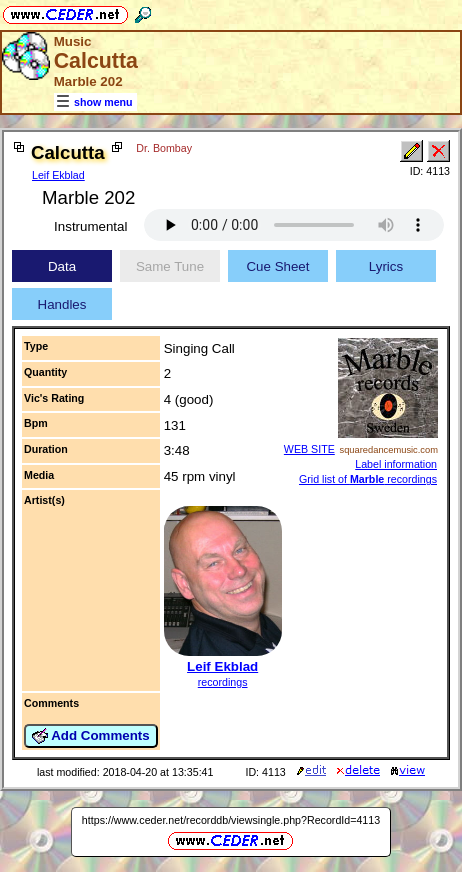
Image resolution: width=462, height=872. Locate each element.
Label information (396, 464)
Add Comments (91, 736)
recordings (223, 682)
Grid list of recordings (368, 479)
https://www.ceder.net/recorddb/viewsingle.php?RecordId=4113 (231, 820)
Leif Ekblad (58, 175)
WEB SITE (309, 449)
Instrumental (90, 226)
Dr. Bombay (164, 148)
